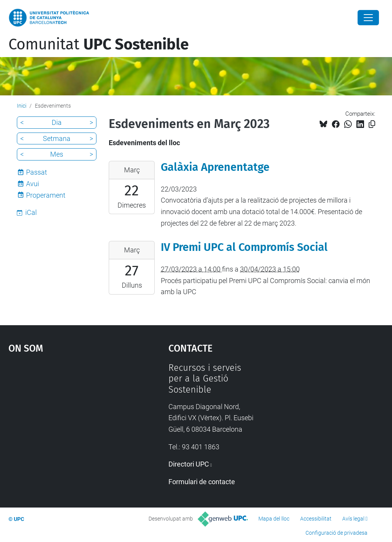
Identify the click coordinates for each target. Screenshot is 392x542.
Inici (22, 106)
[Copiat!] (372, 124)
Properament (46, 195)
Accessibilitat (316, 519)
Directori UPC (189, 464)
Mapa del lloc (274, 519)
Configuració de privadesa (336, 533)
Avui (33, 184)
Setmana (57, 138)
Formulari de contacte (202, 482)
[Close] (368, 18)
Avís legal (353, 519)
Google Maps (68, 420)
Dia (57, 122)
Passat (37, 172)
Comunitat (99, 44)
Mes (57, 154)
